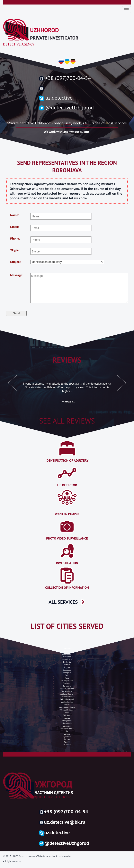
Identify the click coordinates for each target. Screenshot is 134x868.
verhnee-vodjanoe (67, 707)
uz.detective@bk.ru (62, 822)
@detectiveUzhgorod (66, 108)
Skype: (15, 250)
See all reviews (67, 421)
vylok (67, 713)
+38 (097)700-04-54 (65, 78)
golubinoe (67, 726)
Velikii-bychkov (67, 710)
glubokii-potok (67, 729)
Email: (15, 227)
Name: (15, 215)
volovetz (67, 715)
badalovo (67, 651)
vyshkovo (67, 737)
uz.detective (56, 98)
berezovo (67, 670)
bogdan (67, 667)
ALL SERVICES (63, 602)
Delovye (67, 742)
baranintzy (67, 659)
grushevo (67, 745)
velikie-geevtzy (67, 689)
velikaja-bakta (67, 681)
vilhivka (67, 705)
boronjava (67, 686)
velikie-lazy (67, 691)
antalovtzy (67, 654)
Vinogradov (67, 721)
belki (67, 675)
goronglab (67, 723)
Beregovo (67, 673)
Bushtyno (67, 683)
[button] (13, 385)
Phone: (15, 239)
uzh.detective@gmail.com (67, 88)
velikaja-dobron (67, 694)
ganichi (67, 734)
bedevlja (67, 662)
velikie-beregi (67, 697)
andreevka (67, 649)
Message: (17, 275)
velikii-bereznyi (67, 699)
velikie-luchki (67, 702)
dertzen (67, 739)
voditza (67, 718)
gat (67, 731)
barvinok (67, 657)
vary (67, 678)
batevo (67, 665)
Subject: (16, 262)
